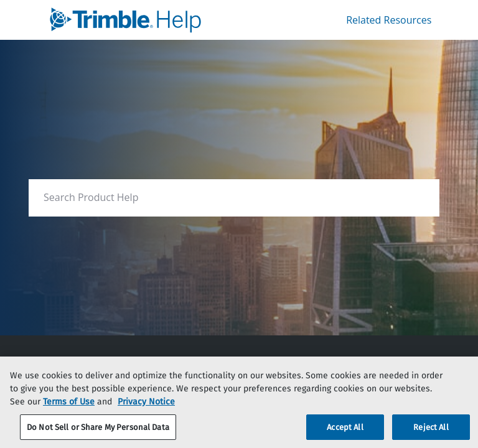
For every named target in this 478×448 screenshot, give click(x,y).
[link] (149, 20)
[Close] (458, 387)
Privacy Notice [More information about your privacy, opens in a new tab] (146, 412)
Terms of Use (69, 412)
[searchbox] (417, 198)
